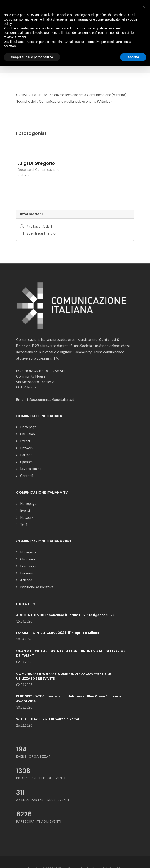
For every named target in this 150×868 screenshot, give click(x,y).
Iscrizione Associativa (37, 587)
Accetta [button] (133, 57)
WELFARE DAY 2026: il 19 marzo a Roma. (48, 719)
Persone (26, 573)
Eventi (25, 441)
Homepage (28, 427)
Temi (24, 524)
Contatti (27, 476)
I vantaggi (28, 566)
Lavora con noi (31, 469)
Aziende (26, 580)
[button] (144, 7)
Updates (26, 462)
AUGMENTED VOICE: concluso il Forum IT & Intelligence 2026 (65, 615)
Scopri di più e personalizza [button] (32, 57)
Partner (26, 455)
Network (27, 448)
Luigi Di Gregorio (36, 163)
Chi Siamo (27, 434)
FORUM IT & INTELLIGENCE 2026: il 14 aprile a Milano (58, 633)
